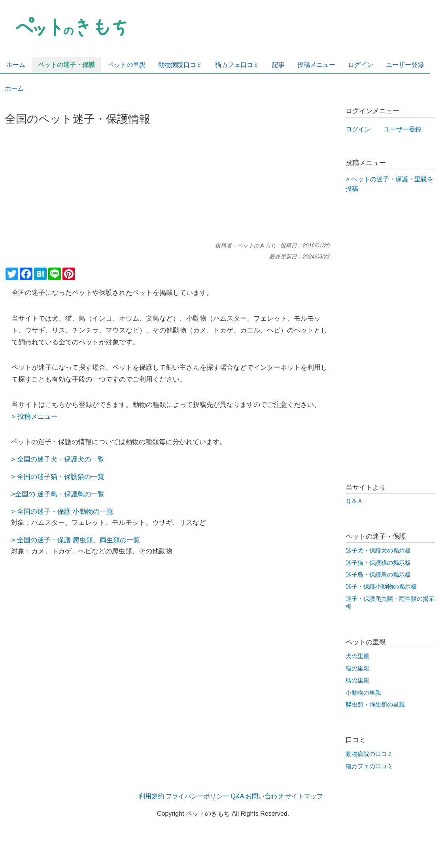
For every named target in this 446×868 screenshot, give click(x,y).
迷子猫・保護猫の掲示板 (378, 563)
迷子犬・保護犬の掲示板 (378, 551)
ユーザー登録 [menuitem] (405, 65)
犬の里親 (357, 656)
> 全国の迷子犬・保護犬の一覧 (58, 459)
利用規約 (151, 796)
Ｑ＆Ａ (354, 501)
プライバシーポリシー (197, 796)
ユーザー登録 (403, 129)
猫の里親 (357, 669)
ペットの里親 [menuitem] (127, 65)
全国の (27, 477)
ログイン (358, 129)
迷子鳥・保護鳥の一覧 (70, 494)
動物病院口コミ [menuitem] (180, 65)
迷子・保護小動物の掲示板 (381, 587)
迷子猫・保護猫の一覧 (71, 477)
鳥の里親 (357, 680)
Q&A (237, 796)
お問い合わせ (265, 796)
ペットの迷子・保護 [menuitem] (66, 65)
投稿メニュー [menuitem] (316, 65)
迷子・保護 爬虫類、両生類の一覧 (89, 540)
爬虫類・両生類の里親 (375, 705)
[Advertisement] (167, 187)
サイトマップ (304, 796)
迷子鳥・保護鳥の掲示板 (378, 575)
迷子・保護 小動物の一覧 (75, 511)
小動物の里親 (363, 693)
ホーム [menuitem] (16, 65)
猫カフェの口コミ (369, 766)
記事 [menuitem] (278, 65)
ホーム (14, 88)
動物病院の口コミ (369, 754)
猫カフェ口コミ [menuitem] (237, 65)
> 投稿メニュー (35, 416)
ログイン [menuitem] (361, 65)
